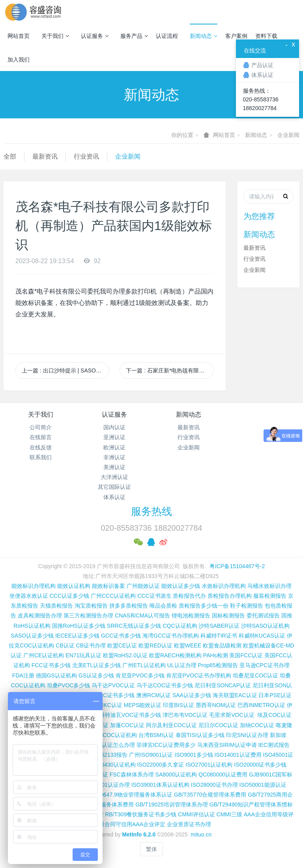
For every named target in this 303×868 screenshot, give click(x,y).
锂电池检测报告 (191, 615)
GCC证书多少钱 (121, 636)
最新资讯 (45, 156)
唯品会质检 (163, 606)
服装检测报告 (270, 596)
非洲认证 (114, 457)
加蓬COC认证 (127, 725)
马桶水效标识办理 (269, 586)
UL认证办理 (182, 665)
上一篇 (65, 370)
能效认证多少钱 (181, 586)
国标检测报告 (228, 615)
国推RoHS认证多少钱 (79, 626)
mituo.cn (201, 834)
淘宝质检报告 (91, 606)
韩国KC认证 (107, 705)
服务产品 (134, 36)
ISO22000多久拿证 (160, 765)
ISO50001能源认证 (263, 785)
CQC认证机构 (180, 626)
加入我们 (19, 60)
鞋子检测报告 (247, 606)
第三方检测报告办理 (88, 615)
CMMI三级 (229, 814)
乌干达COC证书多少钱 (165, 685)
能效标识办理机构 (34, 586)
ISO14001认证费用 (238, 755)
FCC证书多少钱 (51, 665)
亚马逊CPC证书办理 (265, 665)
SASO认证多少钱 (32, 636)
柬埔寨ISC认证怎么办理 (106, 745)
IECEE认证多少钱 (77, 636)
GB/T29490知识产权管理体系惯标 (251, 804)
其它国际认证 (114, 487)
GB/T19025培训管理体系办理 (172, 804)
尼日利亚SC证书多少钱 (106, 695)
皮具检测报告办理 (40, 615)
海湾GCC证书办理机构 (171, 636)
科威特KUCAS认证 (262, 636)
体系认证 (114, 497)
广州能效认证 (143, 586)
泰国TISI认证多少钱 (200, 735)
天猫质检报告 (56, 606)
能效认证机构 (74, 586)
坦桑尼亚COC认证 (255, 675)
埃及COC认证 (274, 715)
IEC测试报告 (274, 745)
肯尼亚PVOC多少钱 (140, 675)
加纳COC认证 (257, 725)
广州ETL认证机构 (144, 665)
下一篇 (170, 370)
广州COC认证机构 (114, 735)
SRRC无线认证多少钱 (134, 626)
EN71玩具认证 (83, 655)
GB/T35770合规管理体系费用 (210, 795)
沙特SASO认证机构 (265, 626)
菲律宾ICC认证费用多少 (166, 745)
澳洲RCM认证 (153, 695)
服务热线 (151, 511)
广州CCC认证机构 (113, 596)
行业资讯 (86, 156)
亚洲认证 (114, 437)
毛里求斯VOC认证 (232, 715)
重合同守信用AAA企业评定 (132, 824)
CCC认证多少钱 (69, 596)
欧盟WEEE (188, 645)
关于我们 (55, 36)
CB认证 (65, 645)
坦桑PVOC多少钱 (69, 685)
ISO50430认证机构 (112, 765)
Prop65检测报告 (218, 665)
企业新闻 (288, 135)
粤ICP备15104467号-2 (237, 566)
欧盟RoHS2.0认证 (125, 655)
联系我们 (41, 457)
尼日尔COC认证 (218, 725)
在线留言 (41, 437)
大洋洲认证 (114, 477)
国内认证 (114, 427)
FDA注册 (23, 675)
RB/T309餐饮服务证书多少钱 (141, 814)
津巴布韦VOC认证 (186, 715)
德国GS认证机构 (56, 675)
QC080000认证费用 (223, 774)
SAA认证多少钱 (192, 695)
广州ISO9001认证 (151, 755)
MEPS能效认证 (143, 705)
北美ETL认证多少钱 (97, 665)
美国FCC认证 (246, 655)
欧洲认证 (114, 447)
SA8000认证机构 (176, 774)
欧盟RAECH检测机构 (175, 655)
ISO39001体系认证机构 (160, 785)
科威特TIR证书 (219, 636)
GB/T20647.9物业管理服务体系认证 (128, 795)
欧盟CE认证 (122, 645)
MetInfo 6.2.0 (139, 834)
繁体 (151, 849)
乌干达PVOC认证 (113, 685)
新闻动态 (204, 36)
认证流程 (167, 36)
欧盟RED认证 (155, 645)
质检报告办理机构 (230, 596)
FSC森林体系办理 (132, 774)
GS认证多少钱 (96, 675)
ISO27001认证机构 (209, 765)
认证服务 (95, 36)
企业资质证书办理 (189, 824)
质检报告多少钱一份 (204, 606)
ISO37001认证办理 (106, 785)
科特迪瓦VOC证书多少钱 (130, 715)
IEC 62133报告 (109, 755)
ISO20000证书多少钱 (260, 765)
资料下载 (266, 36)
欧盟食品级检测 (222, 645)
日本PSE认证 (275, 695)
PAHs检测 (216, 655)
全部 (10, 156)
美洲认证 (114, 467)
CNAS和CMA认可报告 (142, 615)
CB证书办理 (91, 645)
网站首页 (19, 36)
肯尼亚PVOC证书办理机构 (199, 675)
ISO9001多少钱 (194, 755)
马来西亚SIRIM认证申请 (227, 745)
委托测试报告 (263, 615)
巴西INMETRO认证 (261, 705)
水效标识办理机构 (224, 586)
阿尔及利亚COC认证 (171, 725)
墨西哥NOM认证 (216, 705)
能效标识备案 (108, 586)
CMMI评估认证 (196, 814)
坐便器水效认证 (29, 596)
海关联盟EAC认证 (235, 695)
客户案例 (236, 36)
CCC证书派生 (154, 596)
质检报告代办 (189, 596)
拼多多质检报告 (129, 606)
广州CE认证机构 (44, 655)
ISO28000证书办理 (214, 785)
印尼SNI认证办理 (247, 735)
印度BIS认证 (179, 705)
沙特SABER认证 (219, 626)
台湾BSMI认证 (156, 735)
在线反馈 (41, 447)
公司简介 (41, 427)
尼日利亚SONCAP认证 (223, 685)
